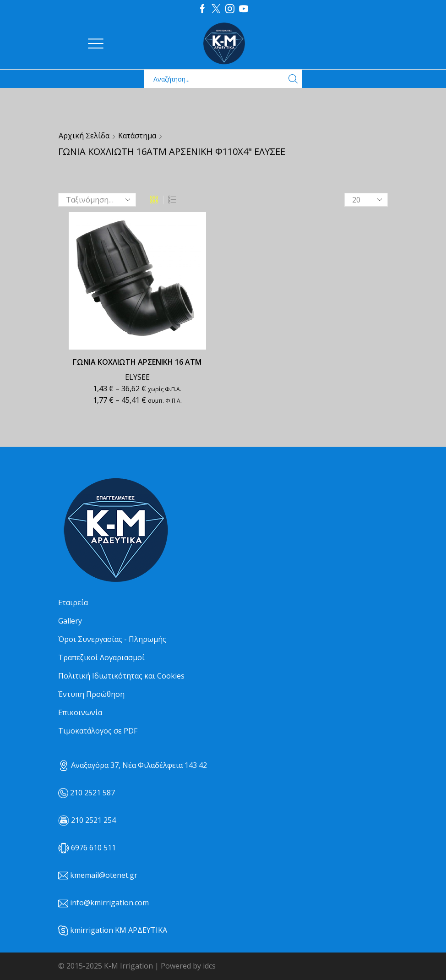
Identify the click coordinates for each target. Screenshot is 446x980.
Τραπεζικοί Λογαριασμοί (101, 657)
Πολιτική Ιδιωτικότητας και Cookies (121, 676)
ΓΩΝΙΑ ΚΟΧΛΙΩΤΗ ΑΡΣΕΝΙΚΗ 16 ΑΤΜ (137, 362)
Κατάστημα (137, 136)
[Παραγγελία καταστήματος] (97, 200)
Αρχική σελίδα (84, 136)
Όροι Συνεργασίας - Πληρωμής (112, 639)
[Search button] (293, 79)
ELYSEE (137, 377)
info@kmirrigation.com (109, 903)
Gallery (70, 621)
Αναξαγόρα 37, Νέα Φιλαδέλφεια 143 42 (133, 765)
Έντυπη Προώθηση (91, 694)
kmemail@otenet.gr (104, 875)
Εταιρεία (73, 602)
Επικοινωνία (80, 712)
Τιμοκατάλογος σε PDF (98, 731)
